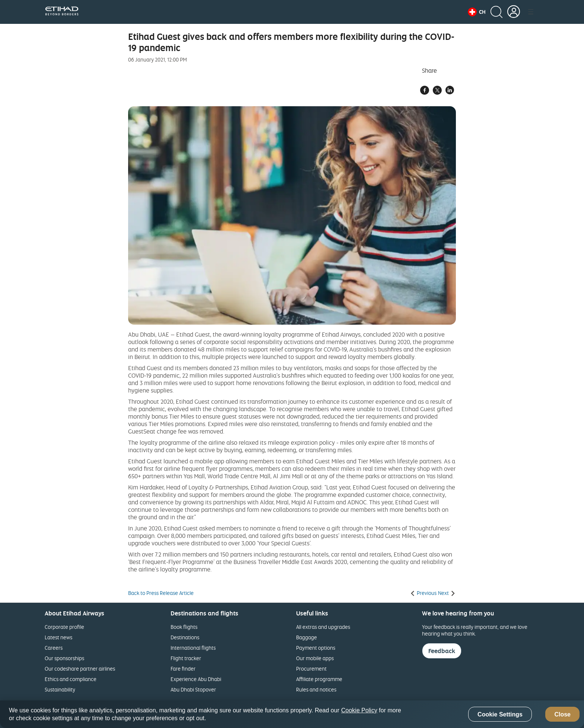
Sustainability (60, 689)
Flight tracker (186, 658)
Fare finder (183, 669)
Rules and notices (316, 689)
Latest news (58, 637)
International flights (193, 648)
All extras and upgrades (323, 627)
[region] (292, 714)
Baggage (307, 637)
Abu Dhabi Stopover (193, 689)
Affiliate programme (319, 679)
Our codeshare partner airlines (80, 669)
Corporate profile (64, 627)
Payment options (316, 648)
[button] (477, 12)
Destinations (185, 637)
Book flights (184, 627)
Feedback (442, 651)
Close (562, 714)
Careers (54, 648)
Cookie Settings (500, 714)
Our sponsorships (64, 658)
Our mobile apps (315, 658)
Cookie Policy (359, 710)
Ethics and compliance (71, 679)
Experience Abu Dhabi (196, 679)
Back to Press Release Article (161, 593)
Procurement (311, 669)
